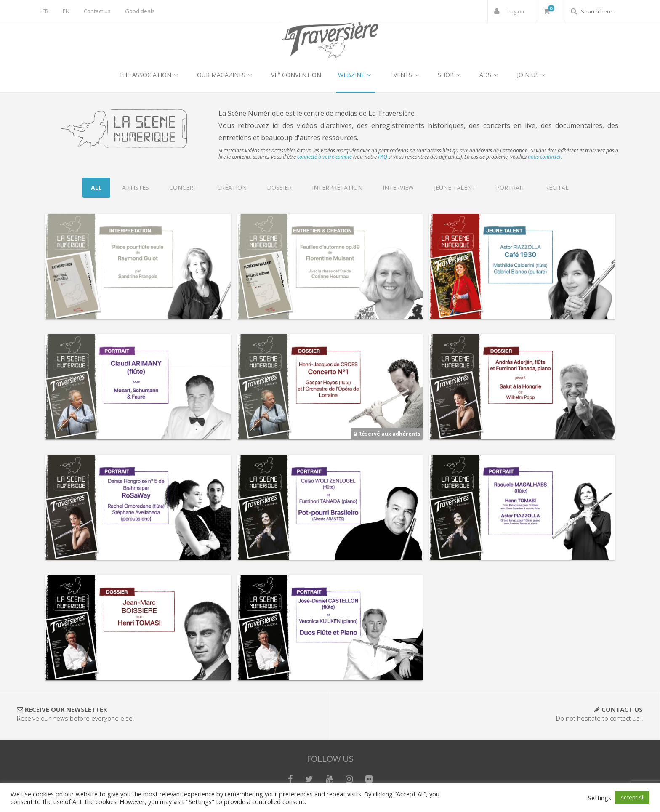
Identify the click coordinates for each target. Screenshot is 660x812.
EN (66, 11)
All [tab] (96, 188)
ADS (490, 75)
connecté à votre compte (325, 157)
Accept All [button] (632, 797)
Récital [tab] (557, 188)
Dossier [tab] (279, 188)
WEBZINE (356, 75)
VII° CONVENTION (296, 75)
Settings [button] (600, 798)
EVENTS (406, 75)
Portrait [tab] (510, 188)
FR (45, 11)
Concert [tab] (183, 188)
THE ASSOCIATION (150, 75)
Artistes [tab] (136, 188)
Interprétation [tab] (337, 188)
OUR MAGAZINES (226, 75)
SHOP (450, 75)
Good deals (140, 11)
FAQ (383, 157)
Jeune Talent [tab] (455, 188)
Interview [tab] (398, 188)
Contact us (97, 11)
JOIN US (532, 75)
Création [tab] (232, 188)
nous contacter (544, 157)
